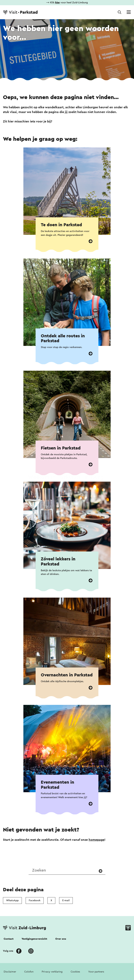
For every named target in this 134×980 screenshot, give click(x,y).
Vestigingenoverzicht (34, 939)
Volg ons (8, 951)
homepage (96, 840)
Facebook (35, 900)
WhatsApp (12, 900)
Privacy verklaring (52, 972)
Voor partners (96, 972)
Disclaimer (10, 972)
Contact (9, 939)
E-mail (66, 900)
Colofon (29, 972)
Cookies (75, 972)
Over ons (61, 939)
